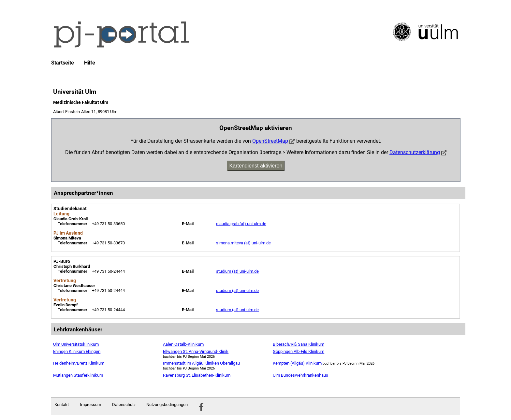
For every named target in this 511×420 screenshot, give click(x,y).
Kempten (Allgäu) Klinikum (297, 363)
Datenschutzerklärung (415, 152)
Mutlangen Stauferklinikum (78, 375)
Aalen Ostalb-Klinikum (183, 344)
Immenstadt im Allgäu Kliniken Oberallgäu (201, 363)
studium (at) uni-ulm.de (237, 271)
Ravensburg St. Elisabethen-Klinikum (197, 375)
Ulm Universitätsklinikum (76, 344)
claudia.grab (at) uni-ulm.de (241, 224)
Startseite (63, 63)
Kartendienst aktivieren (256, 166)
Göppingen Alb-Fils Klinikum (299, 351)
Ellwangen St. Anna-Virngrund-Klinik (196, 351)
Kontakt (62, 405)
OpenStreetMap (270, 141)
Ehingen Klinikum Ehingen (77, 351)
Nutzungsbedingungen (167, 405)
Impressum (90, 405)
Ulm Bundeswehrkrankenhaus (300, 375)
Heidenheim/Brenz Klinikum (79, 363)
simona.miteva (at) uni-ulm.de (243, 243)
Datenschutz (124, 405)
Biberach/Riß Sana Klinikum (299, 344)
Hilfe (90, 63)
